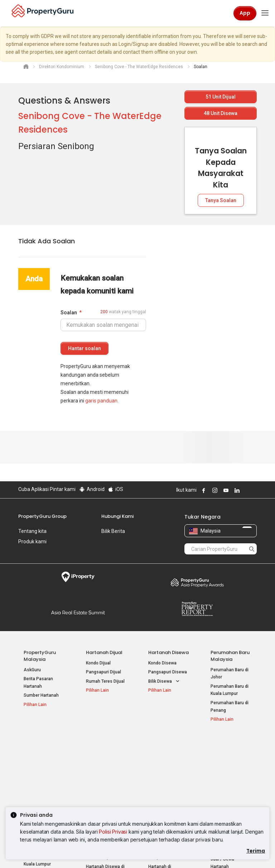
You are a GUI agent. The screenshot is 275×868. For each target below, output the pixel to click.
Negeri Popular (166, 743)
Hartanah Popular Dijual (40, 746)
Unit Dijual (221, 97)
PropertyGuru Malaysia (40, 656)
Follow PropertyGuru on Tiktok (254, 490)
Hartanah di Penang (168, 786)
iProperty (78, 577)
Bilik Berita (113, 531)
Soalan (69, 313)
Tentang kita (32, 531)
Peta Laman (223, 788)
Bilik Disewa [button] (165, 681)
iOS (115, 489)
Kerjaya (27, 552)
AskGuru (32, 670)
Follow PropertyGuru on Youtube (225, 490)
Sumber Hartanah (41, 695)
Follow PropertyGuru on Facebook (203, 490)
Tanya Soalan (221, 200)
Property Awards (197, 582)
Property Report (197, 609)
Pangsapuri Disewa (168, 672)
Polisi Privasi (113, 832)
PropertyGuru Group (42, 516)
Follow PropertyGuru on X (246, 490)
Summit (78, 612)
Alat (216, 743)
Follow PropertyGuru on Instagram (214, 490)
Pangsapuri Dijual (103, 672)
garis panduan (101, 401)
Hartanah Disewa (168, 652)
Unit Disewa (221, 113)
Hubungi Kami (117, 516)
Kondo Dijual (98, 663)
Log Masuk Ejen (226, 753)
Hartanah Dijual (104, 652)
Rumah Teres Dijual (105, 681)
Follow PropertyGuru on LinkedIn (236, 490)
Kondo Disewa (162, 663)
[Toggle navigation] (265, 13)
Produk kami (32, 542)
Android (91, 489)
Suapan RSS (223, 779)
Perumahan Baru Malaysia (230, 656)
